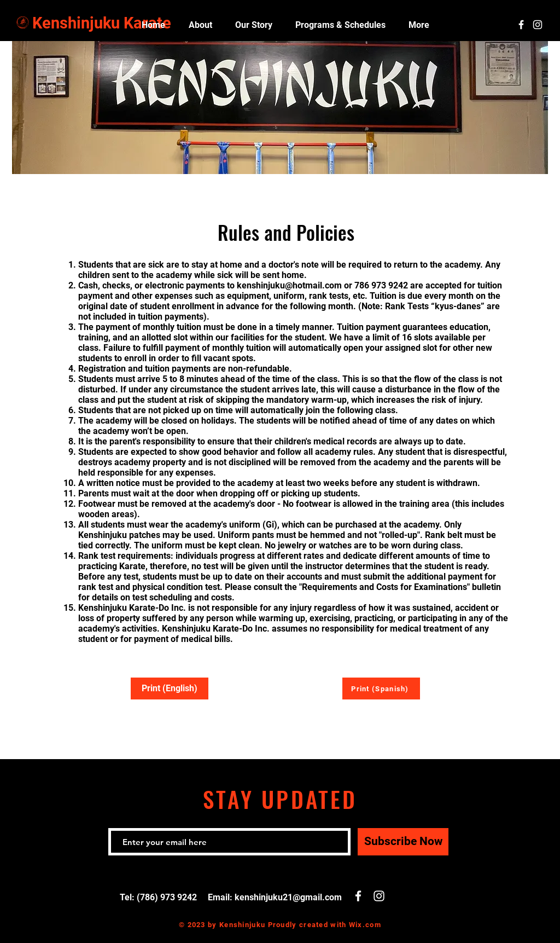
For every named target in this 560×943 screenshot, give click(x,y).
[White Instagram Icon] (538, 25)
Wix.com (365, 925)
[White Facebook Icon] (521, 25)
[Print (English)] (170, 689)
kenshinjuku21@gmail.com (288, 897)
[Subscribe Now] (403, 842)
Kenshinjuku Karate (102, 23)
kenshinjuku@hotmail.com (289, 285)
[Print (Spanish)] (381, 689)
